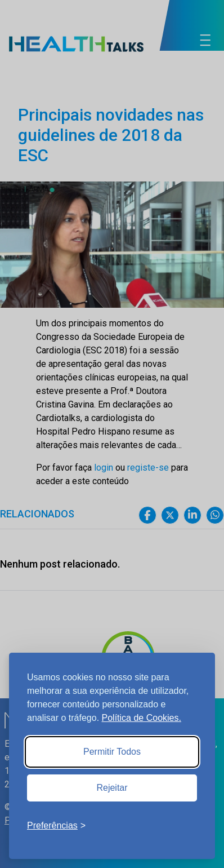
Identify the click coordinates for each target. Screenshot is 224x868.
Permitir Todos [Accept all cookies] (112, 752)
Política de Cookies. (142, 718)
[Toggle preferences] (56, 826)
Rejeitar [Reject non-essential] (112, 788)
